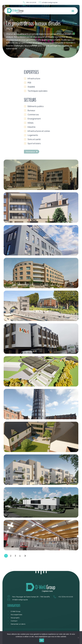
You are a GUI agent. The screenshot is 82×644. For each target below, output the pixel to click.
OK (42, 640)
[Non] (78, 637)
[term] (32, 79)
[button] (73, 11)
